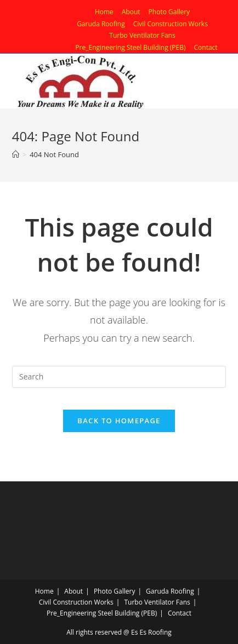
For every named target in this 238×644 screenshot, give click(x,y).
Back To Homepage (119, 421)
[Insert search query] (119, 377)
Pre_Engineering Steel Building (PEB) (130, 47)
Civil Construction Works (171, 24)
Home (104, 12)
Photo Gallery (169, 12)
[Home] (16, 154)
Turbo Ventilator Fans (142, 35)
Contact (206, 47)
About (131, 12)
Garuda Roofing (101, 24)
